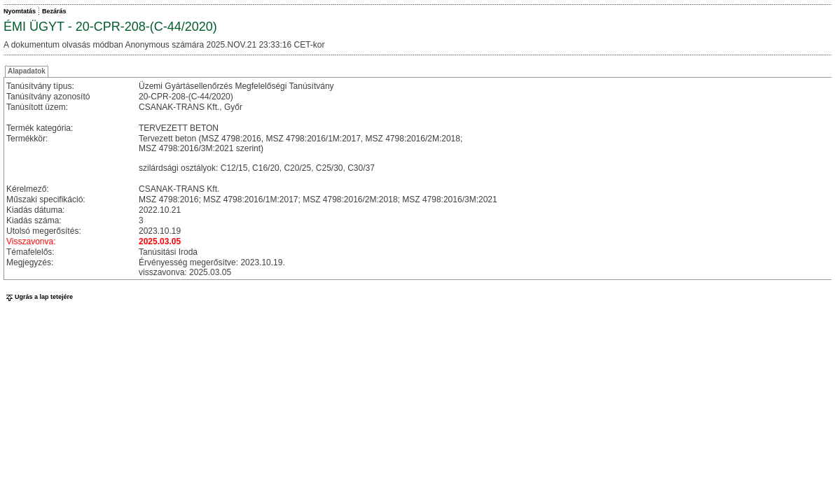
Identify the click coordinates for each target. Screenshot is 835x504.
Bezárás (54, 11)
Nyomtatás (20, 11)
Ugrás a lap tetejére (38, 297)
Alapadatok (27, 71)
